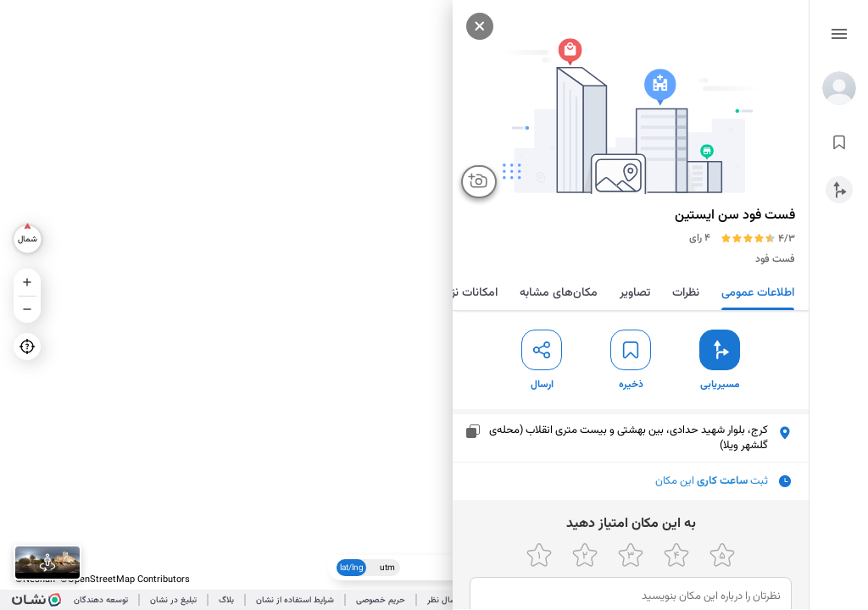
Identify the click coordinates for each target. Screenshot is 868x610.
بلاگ (226, 600)
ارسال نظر (444, 600)
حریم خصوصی (381, 600)
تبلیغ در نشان (173, 600)
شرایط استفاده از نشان (295, 600)
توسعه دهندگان (101, 600)
